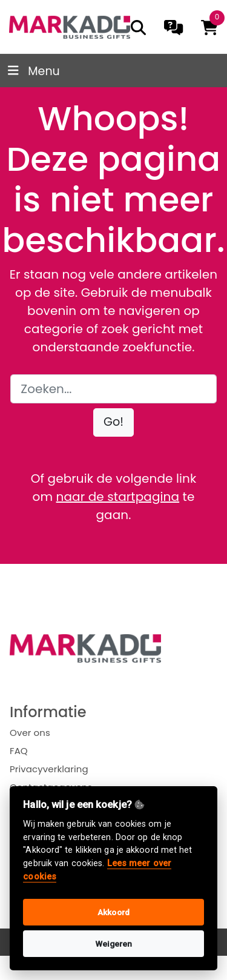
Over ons (30, 733)
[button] (113, 422)
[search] (138, 28)
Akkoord (113, 912)
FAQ (19, 751)
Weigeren (114, 944)
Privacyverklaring (49, 769)
